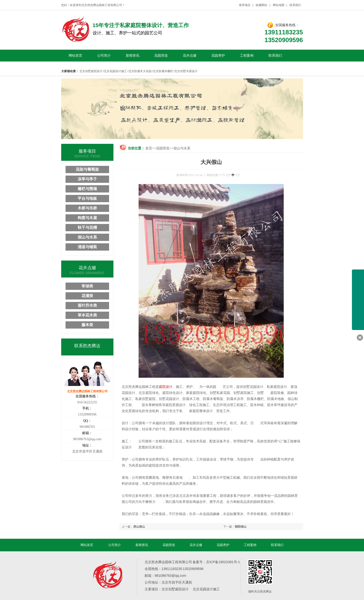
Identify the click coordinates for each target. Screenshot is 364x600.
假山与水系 (182, 148)
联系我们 (295, 5)
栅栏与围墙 (87, 189)
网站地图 (279, 5)
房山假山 (139, 527)
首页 (149, 148)
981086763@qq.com (87, 439)
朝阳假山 (241, 527)
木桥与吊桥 (87, 208)
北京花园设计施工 (115, 71)
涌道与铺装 (87, 247)
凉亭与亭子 (87, 179)
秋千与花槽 (87, 227)
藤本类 (87, 325)
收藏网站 (262, 5)
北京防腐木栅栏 (163, 71)
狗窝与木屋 (87, 218)
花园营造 (161, 56)
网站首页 (75, 56)
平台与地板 (87, 198)
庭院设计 (166, 387)
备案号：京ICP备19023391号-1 (216, 562)
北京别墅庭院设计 (91, 71)
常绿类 (87, 286)
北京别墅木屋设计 (186, 71)
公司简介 (104, 56)
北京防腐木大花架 (140, 71)
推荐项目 (245, 5)
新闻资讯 (133, 56)
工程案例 (247, 56)
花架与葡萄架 (87, 169)
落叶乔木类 (87, 305)
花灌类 (87, 296)
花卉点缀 (190, 56)
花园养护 (218, 56)
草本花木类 (87, 315)
